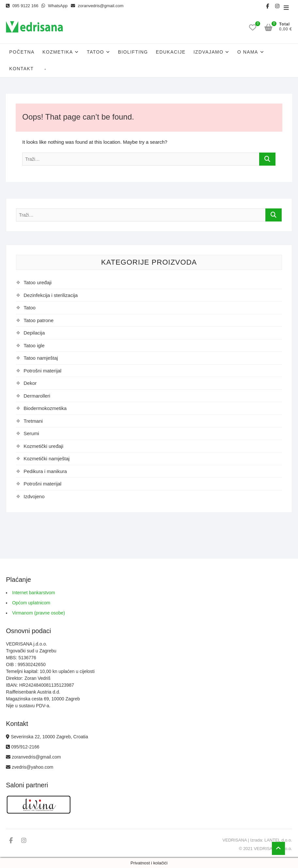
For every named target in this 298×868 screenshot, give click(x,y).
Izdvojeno (34, 496)
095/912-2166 (23, 747)
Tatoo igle (34, 345)
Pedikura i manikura (45, 471)
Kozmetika (58, 52)
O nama (248, 52)
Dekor (30, 383)
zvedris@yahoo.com (30, 767)
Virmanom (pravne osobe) (39, 613)
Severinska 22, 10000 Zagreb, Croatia (47, 737)
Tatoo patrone (39, 320)
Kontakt (21, 69)
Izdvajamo (209, 52)
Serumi (31, 433)
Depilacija (34, 333)
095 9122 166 (22, 6)
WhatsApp (55, 6)
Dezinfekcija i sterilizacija (51, 295)
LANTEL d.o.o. (278, 840)
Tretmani (33, 421)
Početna (22, 52)
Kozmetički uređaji (43, 446)
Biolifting (133, 52)
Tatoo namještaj (41, 358)
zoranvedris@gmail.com (97, 6)
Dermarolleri (37, 396)
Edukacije (171, 52)
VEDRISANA (235, 840)
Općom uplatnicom (31, 603)
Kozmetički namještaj (47, 459)
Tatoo (95, 52)
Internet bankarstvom (34, 593)
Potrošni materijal (42, 371)
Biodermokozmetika (45, 408)
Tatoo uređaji (38, 282)
